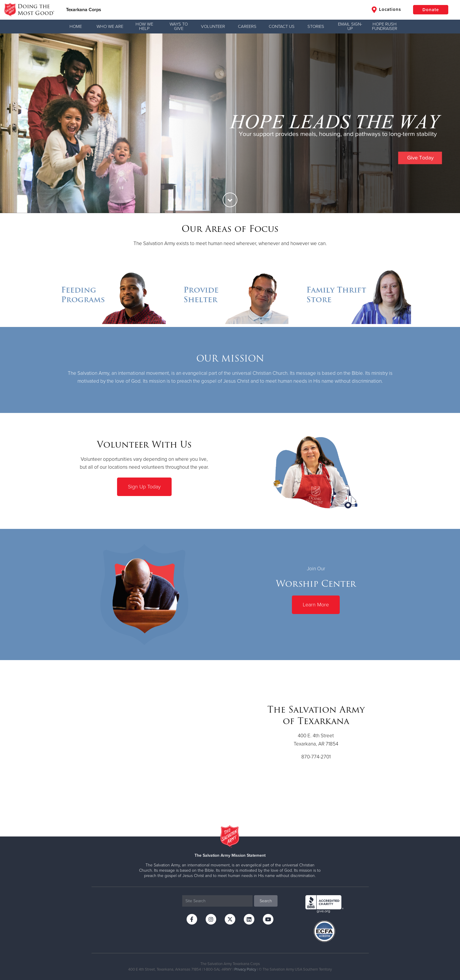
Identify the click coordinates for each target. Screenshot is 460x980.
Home (76, 26)
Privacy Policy (245, 969)
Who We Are (110, 26)
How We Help (144, 26)
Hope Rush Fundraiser (385, 26)
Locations (386, 10)
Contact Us (282, 26)
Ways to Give (179, 26)
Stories (316, 26)
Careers (247, 26)
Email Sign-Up (350, 26)
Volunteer (213, 26)
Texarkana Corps (84, 10)
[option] (230, 123)
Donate (431, 10)
